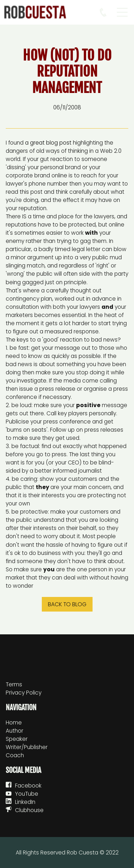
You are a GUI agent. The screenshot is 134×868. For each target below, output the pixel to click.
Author (14, 731)
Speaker (17, 739)
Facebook (28, 786)
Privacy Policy (24, 693)
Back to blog (67, 604)
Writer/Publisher (27, 747)
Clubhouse (29, 810)
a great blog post (48, 143)
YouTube (27, 794)
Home (14, 723)
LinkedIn (25, 802)
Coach (15, 755)
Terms (14, 684)
